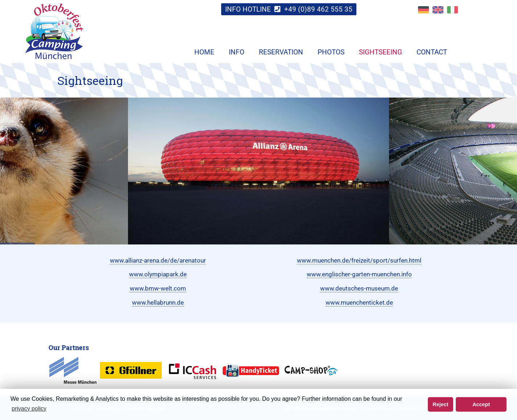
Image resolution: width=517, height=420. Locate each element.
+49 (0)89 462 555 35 (318, 9)
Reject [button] (440, 404)
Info (237, 52)
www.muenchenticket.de (359, 302)
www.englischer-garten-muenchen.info (359, 274)
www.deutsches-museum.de (359, 288)
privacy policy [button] (29, 409)
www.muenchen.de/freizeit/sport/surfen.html (359, 260)
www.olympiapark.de (158, 274)
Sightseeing (380, 52)
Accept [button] (481, 404)
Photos (331, 52)
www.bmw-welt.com (158, 288)
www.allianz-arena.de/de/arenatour (158, 260)
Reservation (281, 52)
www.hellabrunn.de (158, 302)
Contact (432, 52)
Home (204, 52)
